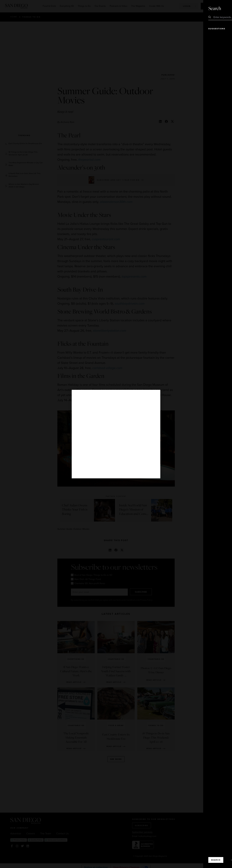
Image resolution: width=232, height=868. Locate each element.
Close (220, 8)
